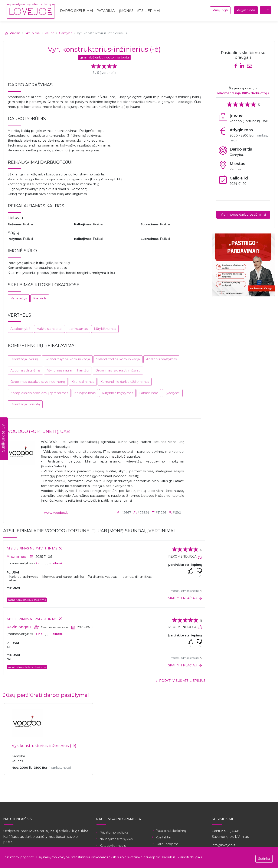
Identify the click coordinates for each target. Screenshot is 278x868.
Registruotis (246, 10)
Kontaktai (163, 837)
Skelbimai (33, 33)
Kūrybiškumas (105, 329)
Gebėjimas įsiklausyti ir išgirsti (118, 370)
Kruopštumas (85, 393)
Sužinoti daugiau (189, 857)
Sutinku (264, 859)
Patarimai (106, 11)
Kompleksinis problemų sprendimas (39, 393)
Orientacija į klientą (25, 404)
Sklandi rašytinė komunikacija (67, 359)
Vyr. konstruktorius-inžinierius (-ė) (44, 746)
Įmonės (126, 11)
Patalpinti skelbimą (171, 831)
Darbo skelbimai (77, 11)
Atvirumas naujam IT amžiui (68, 370)
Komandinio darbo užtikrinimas (125, 382)
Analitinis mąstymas (161, 359)
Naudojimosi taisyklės (116, 839)
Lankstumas (78, 329)
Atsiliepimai (149, 11)
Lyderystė (172, 393)
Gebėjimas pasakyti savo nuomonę (38, 382)
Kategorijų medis (113, 846)
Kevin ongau (19, 627)
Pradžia (13, 33)
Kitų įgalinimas (83, 382)
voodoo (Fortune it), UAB (39, 431)
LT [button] (264, 10)
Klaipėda (40, 298)
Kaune (50, 33)
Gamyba (66, 33)
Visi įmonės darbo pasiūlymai (243, 215)
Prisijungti (220, 10)
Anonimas (16, 556)
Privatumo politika (114, 832)
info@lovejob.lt (224, 845)
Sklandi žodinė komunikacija (118, 359)
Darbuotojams (167, 844)
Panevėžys (19, 298)
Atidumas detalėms (25, 370)
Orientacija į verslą (24, 359)
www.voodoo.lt (56, 513)
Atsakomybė (20, 329)
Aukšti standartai (50, 329)
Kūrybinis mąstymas (117, 393)
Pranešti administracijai (186, 591)
